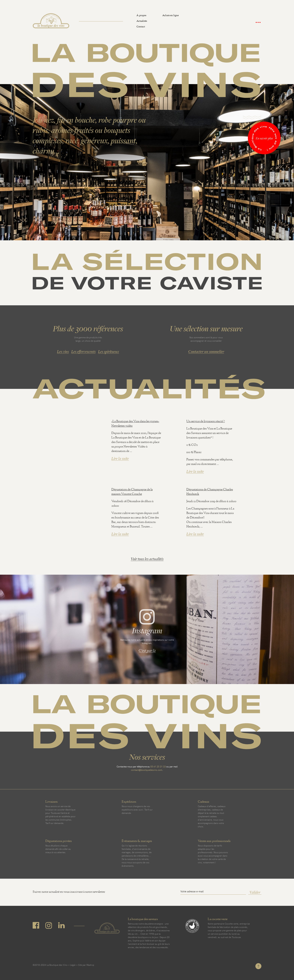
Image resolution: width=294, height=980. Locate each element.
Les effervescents (83, 352)
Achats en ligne (171, 16)
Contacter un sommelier (206, 352)
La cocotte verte (218, 920)
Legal (73, 965)
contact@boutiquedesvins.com (147, 770)
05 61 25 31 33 (158, 766)
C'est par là (147, 652)
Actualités (142, 21)
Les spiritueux (109, 352)
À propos (141, 16)
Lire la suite (120, 459)
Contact (141, 27)
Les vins (63, 352)
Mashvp (90, 965)
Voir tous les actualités (147, 559)
